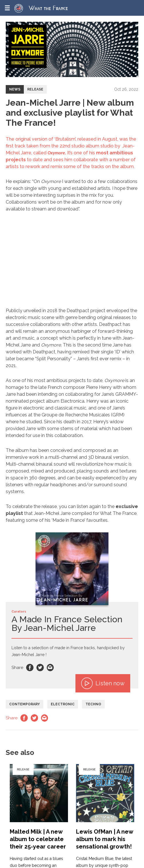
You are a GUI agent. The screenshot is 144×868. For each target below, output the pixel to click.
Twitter (40, 668)
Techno (93, 704)
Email (50, 668)
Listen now (103, 683)
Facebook (30, 668)
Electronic (63, 704)
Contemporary (25, 704)
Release (35, 89)
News (15, 89)
